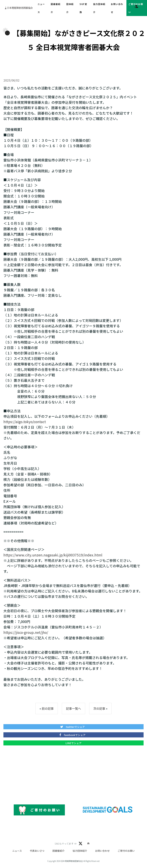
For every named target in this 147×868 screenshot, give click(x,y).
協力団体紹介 (80, 851)
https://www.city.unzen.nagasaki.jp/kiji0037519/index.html (53, 555)
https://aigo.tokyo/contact (25, 422)
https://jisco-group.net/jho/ (26, 632)
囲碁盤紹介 (58, 851)
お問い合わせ (102, 851)
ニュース (17, 851)
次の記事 (99, 708)
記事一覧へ (73, 708)
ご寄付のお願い (126, 851)
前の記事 (48, 708)
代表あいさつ (37, 851)
